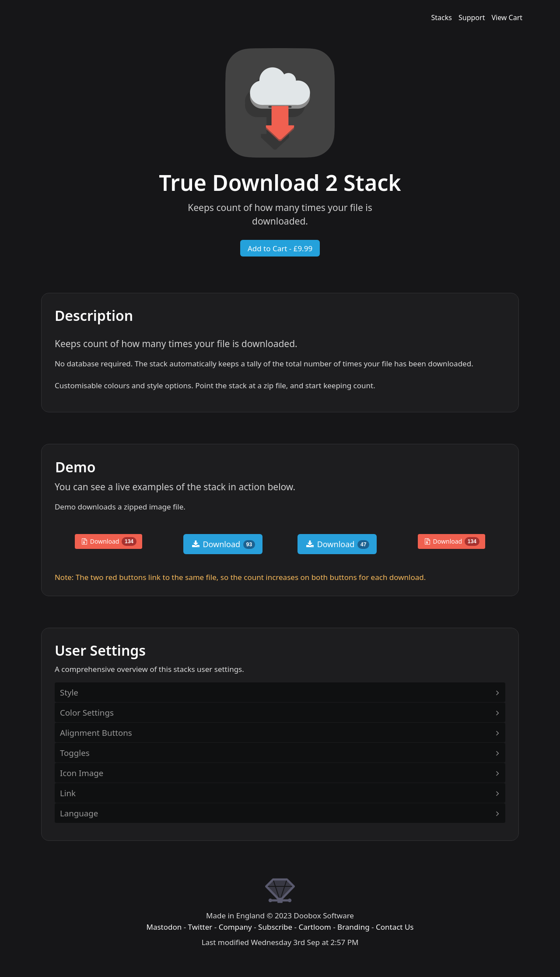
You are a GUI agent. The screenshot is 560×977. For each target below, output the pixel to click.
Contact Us (395, 927)
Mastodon (164, 927)
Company (235, 927)
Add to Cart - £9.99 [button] (280, 248)
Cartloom (315, 927)
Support (472, 18)
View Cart (507, 18)
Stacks (442, 18)
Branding (353, 927)
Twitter (200, 927)
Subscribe (275, 927)
